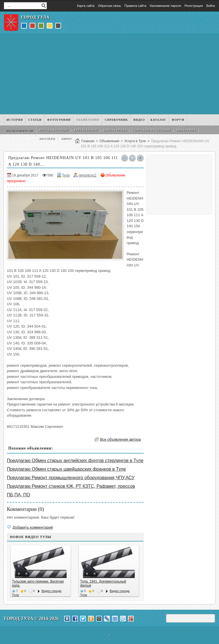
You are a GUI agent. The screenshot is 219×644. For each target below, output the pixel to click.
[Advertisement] (109, 74)
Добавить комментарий (33, 527)
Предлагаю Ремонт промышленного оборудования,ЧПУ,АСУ (71, 478)
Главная (88, 141)
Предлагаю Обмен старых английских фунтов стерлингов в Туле (75, 461)
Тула (66, 175)
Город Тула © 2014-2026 (31, 618)
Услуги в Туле (135, 141)
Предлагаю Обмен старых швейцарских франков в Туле (66, 469)
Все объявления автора (120, 439)
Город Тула (35, 17)
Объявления (109, 141)
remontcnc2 (87, 175)
